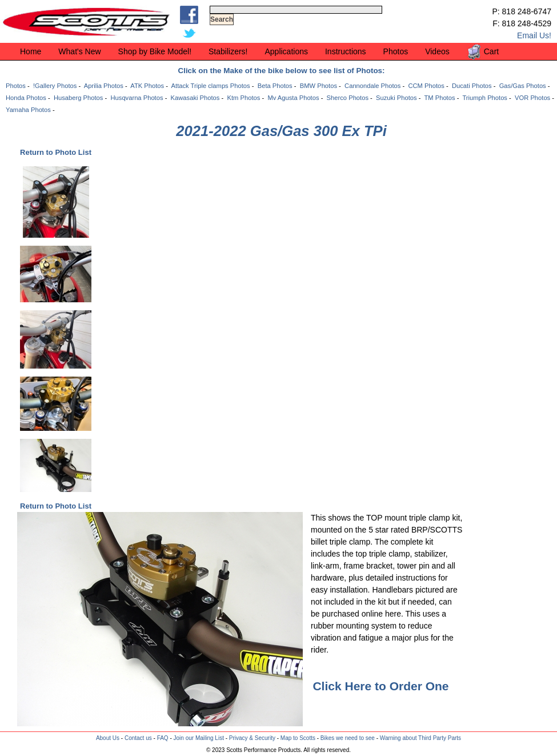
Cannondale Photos (372, 86)
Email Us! (534, 35)
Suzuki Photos (396, 98)
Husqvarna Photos (137, 98)
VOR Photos (532, 98)
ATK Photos (147, 86)
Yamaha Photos (28, 110)
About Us (108, 738)
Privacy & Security (252, 738)
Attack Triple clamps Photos (211, 86)
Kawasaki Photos (195, 98)
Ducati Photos (472, 86)
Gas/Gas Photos (523, 86)
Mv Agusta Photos (293, 98)
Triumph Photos (485, 98)
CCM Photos (426, 86)
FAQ (163, 738)
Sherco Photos (348, 98)
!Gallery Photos (55, 86)
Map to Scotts (298, 738)
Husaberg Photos (78, 98)
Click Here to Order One (380, 686)
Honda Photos (26, 98)
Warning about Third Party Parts (420, 738)
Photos (16, 86)
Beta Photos (275, 86)
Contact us (138, 738)
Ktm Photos (243, 98)
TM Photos (439, 98)
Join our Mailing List (199, 738)
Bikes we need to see (348, 738)
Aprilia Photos (104, 86)
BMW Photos (318, 86)
